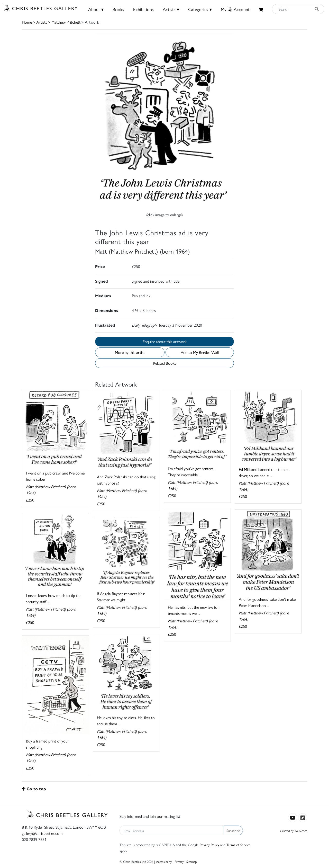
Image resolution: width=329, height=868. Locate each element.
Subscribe (233, 830)
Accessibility (164, 861)
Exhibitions (143, 9)
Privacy (179, 861)
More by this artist (130, 352)
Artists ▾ (171, 9)
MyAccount (235, 9)
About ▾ (96, 9)
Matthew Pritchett (66, 22)
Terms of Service (239, 845)
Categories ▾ (200, 9)
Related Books (164, 363)
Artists (42, 22)
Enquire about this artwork (165, 341)
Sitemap (192, 861)
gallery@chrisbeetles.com (42, 833)
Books (118, 9)
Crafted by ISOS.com (294, 831)
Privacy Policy (209, 845)
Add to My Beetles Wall (200, 352)
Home (27, 22)
